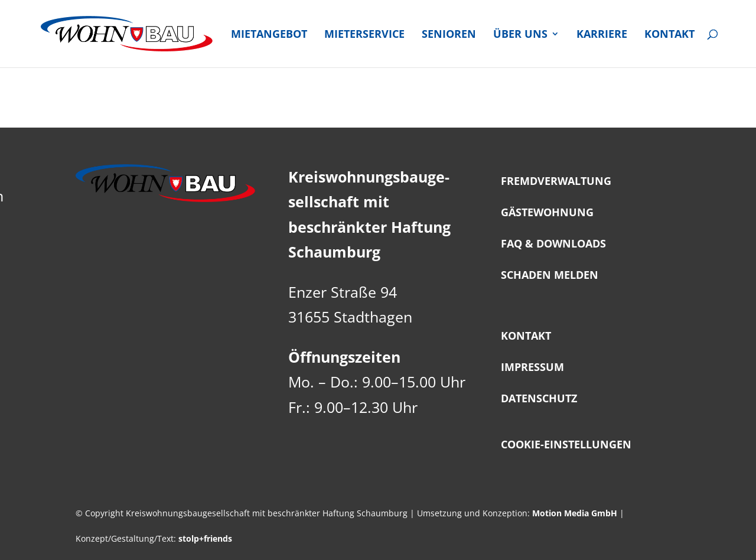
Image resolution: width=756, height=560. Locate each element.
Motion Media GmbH (575, 513)
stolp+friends (205, 538)
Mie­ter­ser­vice (364, 35)
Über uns (520, 35)
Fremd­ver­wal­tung (556, 181)
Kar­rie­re (602, 35)
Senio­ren (449, 35)
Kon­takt (669, 35)
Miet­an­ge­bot (269, 35)
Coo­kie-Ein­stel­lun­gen (566, 444)
